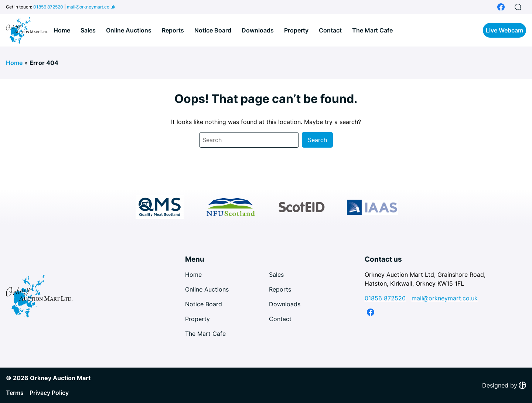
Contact (330, 30)
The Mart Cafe (372, 30)
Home (62, 30)
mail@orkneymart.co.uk (91, 7)
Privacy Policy (49, 393)
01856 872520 (48, 7)
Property (296, 30)
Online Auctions (129, 30)
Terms (15, 393)
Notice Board (213, 30)
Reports (173, 30)
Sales (88, 30)
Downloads (258, 30)
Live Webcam (504, 30)
